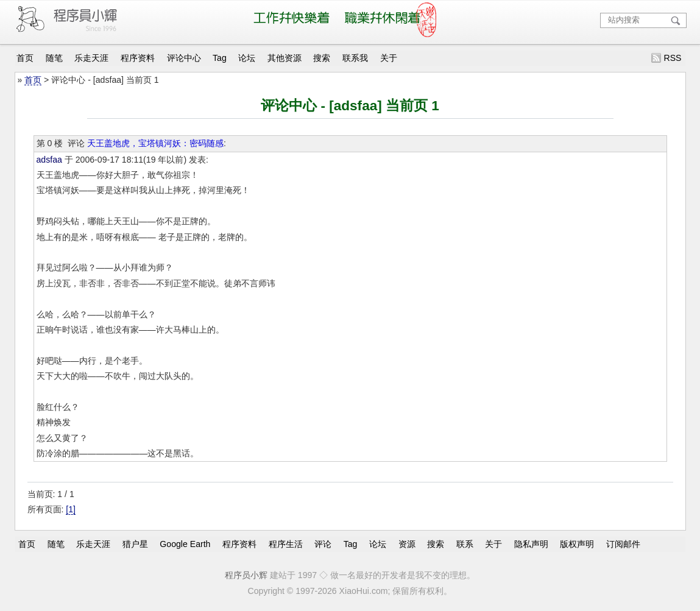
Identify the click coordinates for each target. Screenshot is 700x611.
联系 (465, 544)
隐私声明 (531, 544)
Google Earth (185, 544)
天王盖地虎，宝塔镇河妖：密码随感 (155, 143)
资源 (407, 544)
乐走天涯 (91, 58)
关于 (389, 58)
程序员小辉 (246, 575)
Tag (220, 58)
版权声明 (577, 544)
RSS (672, 58)
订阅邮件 (623, 544)
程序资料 (138, 58)
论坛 (247, 58)
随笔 (54, 58)
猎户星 (135, 544)
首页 (25, 58)
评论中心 (184, 58)
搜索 (322, 58)
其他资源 (285, 58)
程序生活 (286, 544)
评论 (323, 544)
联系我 (355, 58)
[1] (71, 509)
